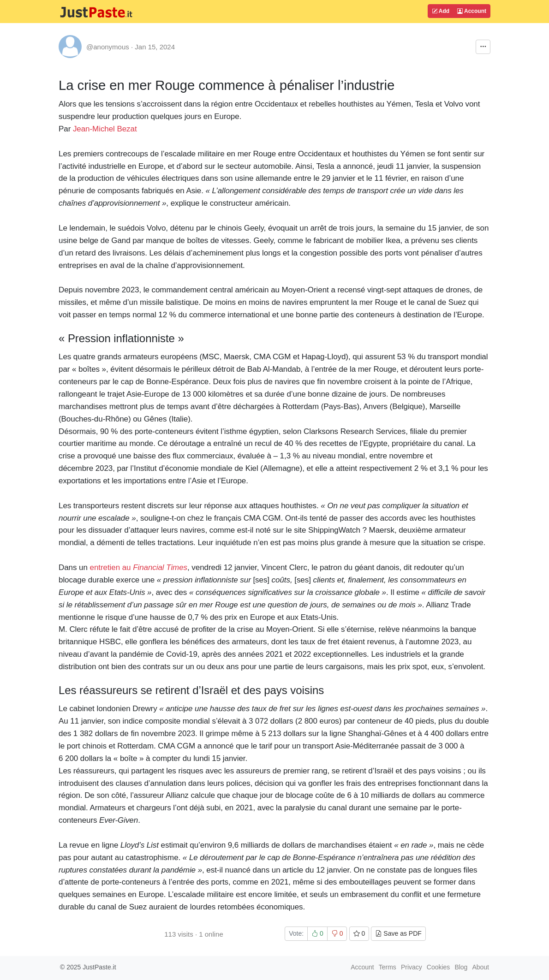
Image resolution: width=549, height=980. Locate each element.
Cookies (439, 967)
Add (441, 11)
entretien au (139, 567)
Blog (461, 967)
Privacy (412, 967)
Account (472, 11)
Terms (388, 967)
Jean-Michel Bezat (105, 129)
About (480, 967)
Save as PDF (398, 933)
